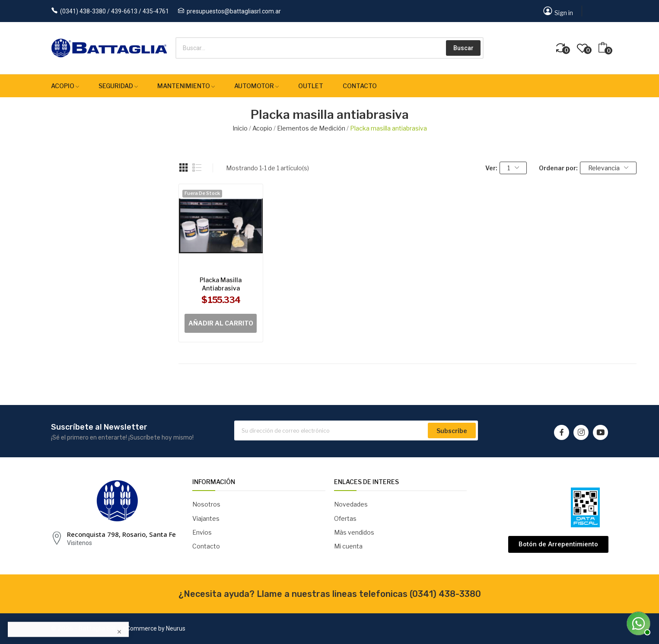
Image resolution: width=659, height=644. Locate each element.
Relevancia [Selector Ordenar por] (608, 168)
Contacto (206, 546)
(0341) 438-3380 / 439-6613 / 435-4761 (115, 11)
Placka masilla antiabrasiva (221, 284)
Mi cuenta (348, 546)
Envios (202, 532)
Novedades (351, 504)
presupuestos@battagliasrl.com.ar (234, 11)
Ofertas (345, 518)
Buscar (463, 48)
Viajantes (206, 518)
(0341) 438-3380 (445, 594)
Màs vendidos (354, 532)
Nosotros (206, 504)
